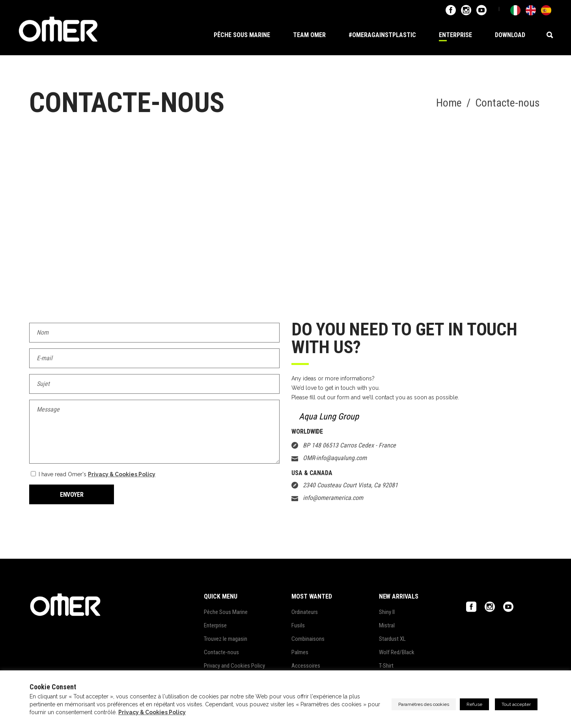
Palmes (300, 652)
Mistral (387, 625)
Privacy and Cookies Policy (234, 666)
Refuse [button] (474, 704)
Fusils (298, 625)
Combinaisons (308, 639)
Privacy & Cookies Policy (122, 474)
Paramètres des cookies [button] (424, 704)
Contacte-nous (221, 652)
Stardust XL (392, 639)
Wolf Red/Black (397, 652)
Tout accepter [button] (516, 704)
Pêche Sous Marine (226, 612)
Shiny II (387, 612)
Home (449, 103)
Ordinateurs (305, 612)
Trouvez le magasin (226, 639)
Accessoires (306, 666)
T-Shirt (386, 666)
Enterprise (215, 625)
